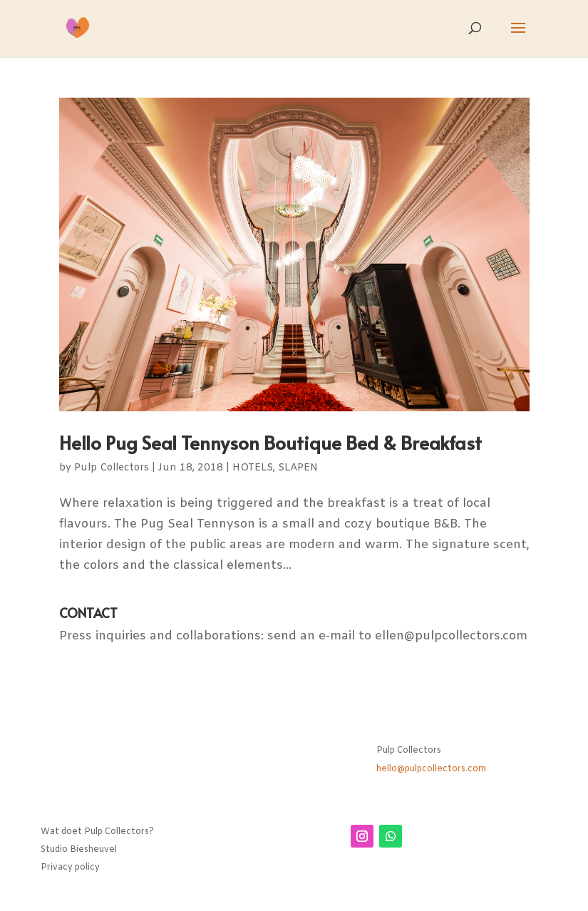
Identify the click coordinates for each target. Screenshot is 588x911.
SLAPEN (298, 468)
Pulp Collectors (112, 468)
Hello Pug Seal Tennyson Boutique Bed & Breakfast (270, 442)
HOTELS (253, 468)
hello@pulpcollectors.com (431, 769)
